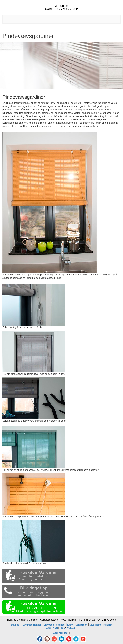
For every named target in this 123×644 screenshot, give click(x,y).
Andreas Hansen (32, 625)
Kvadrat (108, 625)
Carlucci (61, 625)
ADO (55, 628)
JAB (48, 628)
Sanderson (81, 625)
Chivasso (49, 625)
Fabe (62, 628)
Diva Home (95, 625)
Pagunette (15, 625)
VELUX (71, 628)
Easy (70, 625)
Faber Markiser (60, 633)
